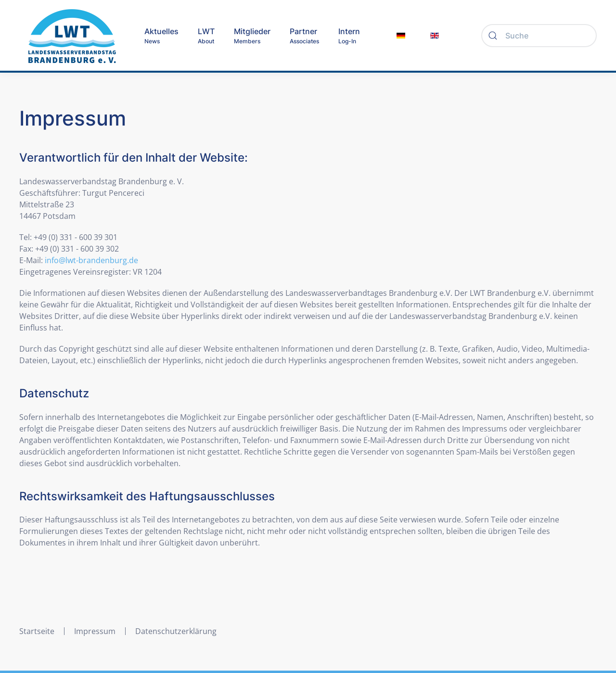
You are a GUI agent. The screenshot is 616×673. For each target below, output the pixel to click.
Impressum (95, 631)
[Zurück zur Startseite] (72, 35)
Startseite (37, 631)
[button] (206, 36)
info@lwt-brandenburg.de (91, 260)
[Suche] (539, 36)
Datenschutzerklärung (176, 631)
